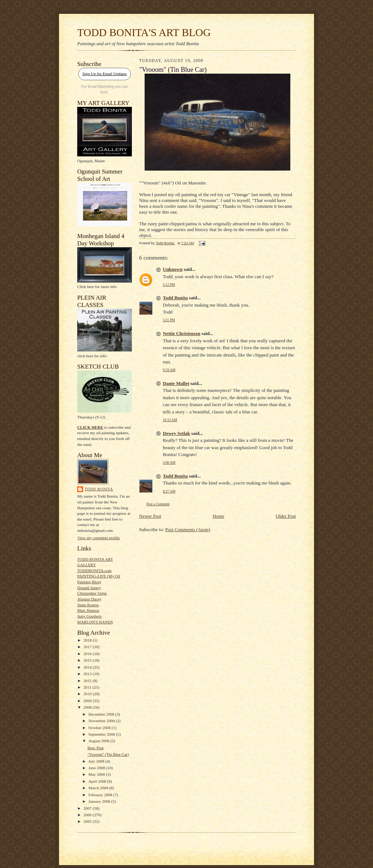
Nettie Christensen (182, 333)
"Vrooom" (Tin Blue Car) (108, 754)
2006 (88, 815)
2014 (88, 667)
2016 (88, 654)
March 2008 (99, 788)
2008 (88, 707)
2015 (88, 660)
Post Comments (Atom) (188, 530)
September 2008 (102, 734)
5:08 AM (169, 462)
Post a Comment (158, 504)
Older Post (286, 516)
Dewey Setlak (176, 433)
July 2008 (97, 761)
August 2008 (99, 741)
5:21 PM (169, 320)
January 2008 (100, 801)
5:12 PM (169, 285)
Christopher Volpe (92, 593)
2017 (88, 647)
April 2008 (98, 781)
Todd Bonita (99, 489)
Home (219, 516)
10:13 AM (170, 420)
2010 (88, 694)
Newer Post (150, 516)
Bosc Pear (96, 748)
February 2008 (101, 795)
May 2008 (97, 774)
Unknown (173, 269)
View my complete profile (99, 538)
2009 (88, 701)
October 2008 (100, 728)
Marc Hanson (88, 610)
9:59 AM (169, 370)
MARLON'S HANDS (95, 622)
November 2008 (102, 721)
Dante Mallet (176, 383)
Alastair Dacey (89, 599)
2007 (88, 808)
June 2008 (97, 768)
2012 (88, 681)
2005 (88, 821)
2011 (88, 687)
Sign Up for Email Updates (105, 74)
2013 (88, 674)
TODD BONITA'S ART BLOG (144, 32)
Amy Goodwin (89, 616)
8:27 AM (169, 491)
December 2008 (102, 714)
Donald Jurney (89, 588)
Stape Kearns (88, 605)
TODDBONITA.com (94, 571)
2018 (88, 640)
